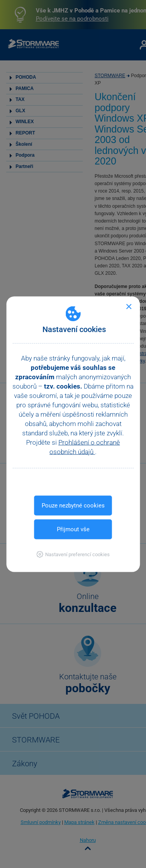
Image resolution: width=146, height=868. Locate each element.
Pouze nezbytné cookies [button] (73, 505)
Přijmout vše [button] (73, 529)
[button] (73, 554)
